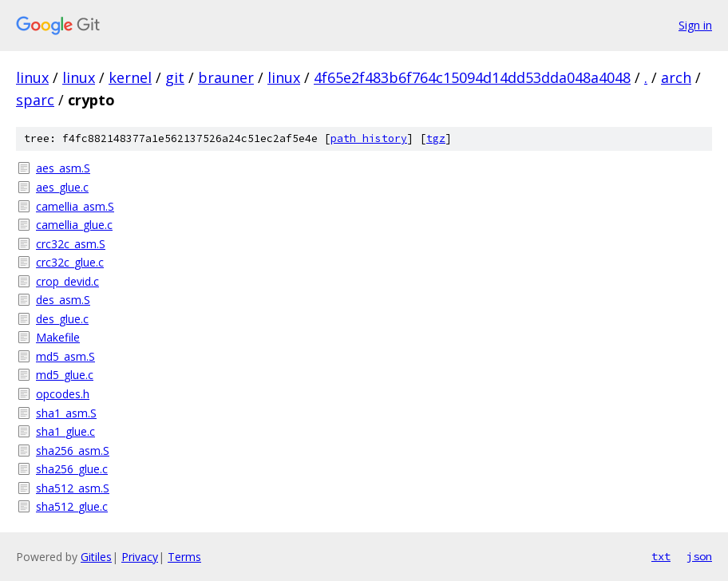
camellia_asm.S (75, 206)
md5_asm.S (65, 356)
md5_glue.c (65, 375)
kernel (130, 77)
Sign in (695, 25)
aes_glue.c (62, 187)
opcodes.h (63, 394)
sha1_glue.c (65, 431)
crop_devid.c (67, 281)
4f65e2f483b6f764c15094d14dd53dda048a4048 (472, 77)
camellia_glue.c (74, 225)
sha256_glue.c (72, 469)
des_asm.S (63, 300)
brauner (226, 77)
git (175, 77)
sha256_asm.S (73, 451)
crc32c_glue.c (70, 262)
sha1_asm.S (66, 413)
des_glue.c (62, 319)
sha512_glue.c (72, 506)
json (699, 556)
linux (32, 77)
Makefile (58, 337)
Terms (184, 557)
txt (661, 556)
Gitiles (96, 557)
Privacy (140, 557)
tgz (436, 138)
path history (369, 138)
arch (676, 77)
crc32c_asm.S (71, 244)
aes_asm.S (63, 168)
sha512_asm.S (73, 488)
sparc (35, 100)
